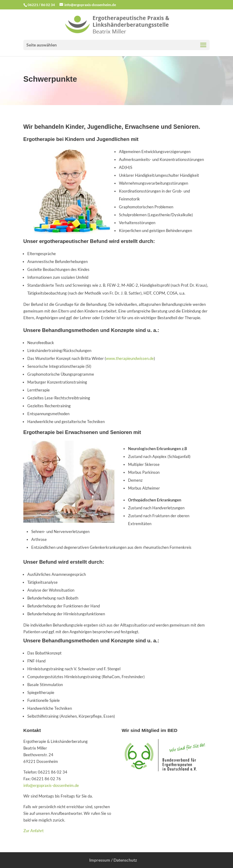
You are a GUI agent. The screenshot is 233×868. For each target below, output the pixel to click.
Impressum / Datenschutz (113, 860)
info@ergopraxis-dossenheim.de (51, 785)
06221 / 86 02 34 (41, 5)
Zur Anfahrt (34, 831)
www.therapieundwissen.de (130, 358)
